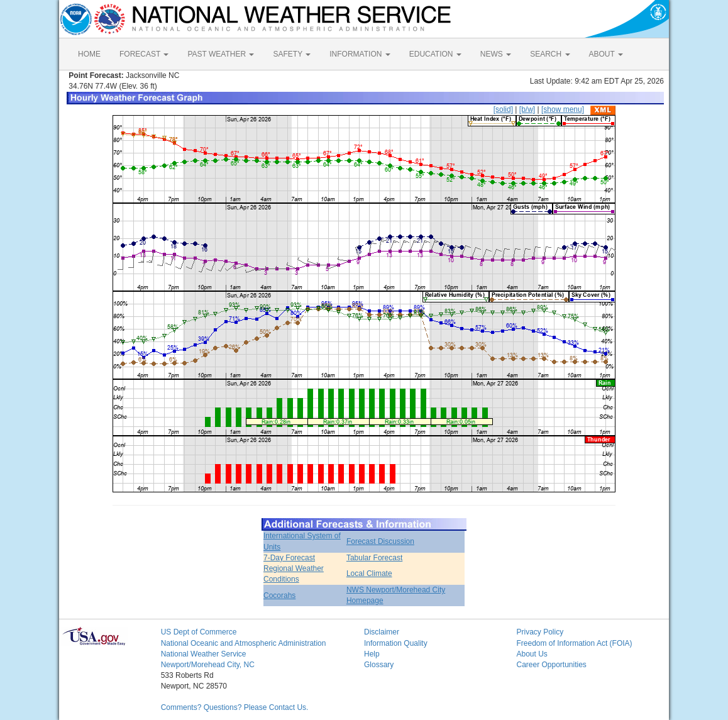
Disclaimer (382, 632)
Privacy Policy (540, 632)
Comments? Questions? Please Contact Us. (235, 707)
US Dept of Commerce (199, 632)
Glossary (379, 665)
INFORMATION (360, 54)
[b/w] (527, 109)
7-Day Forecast (289, 558)
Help (372, 654)
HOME (89, 54)
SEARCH (550, 54)
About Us (532, 654)
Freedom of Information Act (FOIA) (574, 643)
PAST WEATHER (221, 54)
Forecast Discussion (380, 541)
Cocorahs (279, 595)
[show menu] (563, 109)
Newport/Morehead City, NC (208, 665)
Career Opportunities (551, 665)
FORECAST (144, 54)
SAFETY (292, 54)
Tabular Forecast (374, 558)
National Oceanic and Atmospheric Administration (244, 643)
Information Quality (396, 643)
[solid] (503, 109)
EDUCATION (435, 54)
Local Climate (369, 573)
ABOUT (606, 54)
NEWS (496, 54)
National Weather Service (204, 654)
